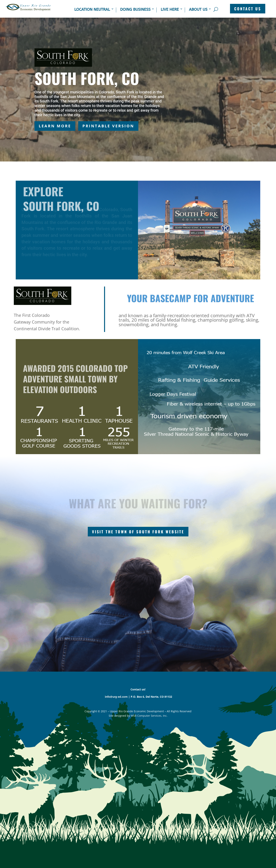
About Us (198, 10)
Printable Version (108, 126)
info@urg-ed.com (116, 697)
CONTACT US (248, 9)
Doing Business (135, 10)
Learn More (55, 126)
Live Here (170, 10)
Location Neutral (92, 10)
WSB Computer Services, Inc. (149, 716)
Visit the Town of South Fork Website (138, 532)
